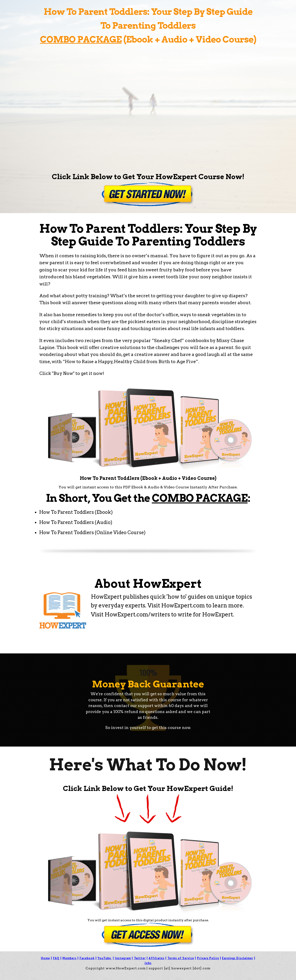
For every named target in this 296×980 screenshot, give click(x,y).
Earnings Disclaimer (238, 958)
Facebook (87, 958)
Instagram (123, 958)
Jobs (148, 963)
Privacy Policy (208, 958)
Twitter (140, 958)
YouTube (104, 958)
